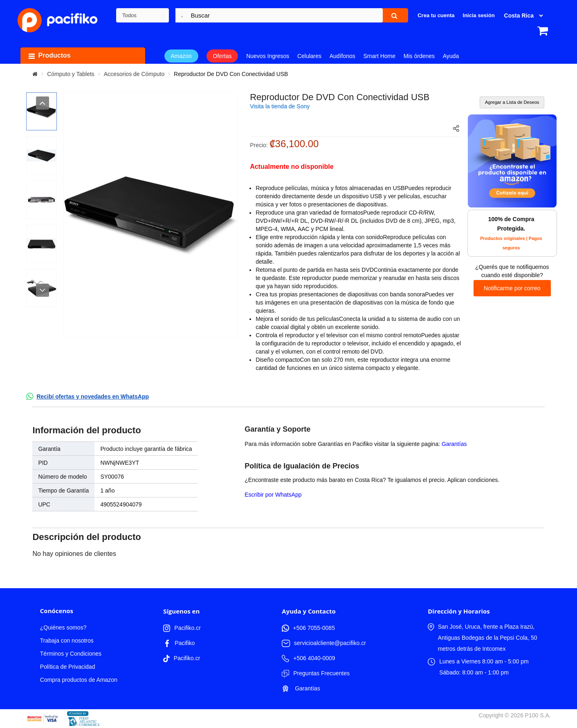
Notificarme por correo (512, 288)
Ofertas (222, 56)
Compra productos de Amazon (79, 680)
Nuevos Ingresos (268, 56)
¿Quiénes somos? (63, 627)
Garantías (454, 444)
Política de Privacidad (68, 667)
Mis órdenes (419, 56)
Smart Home (380, 56)
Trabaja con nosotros (67, 641)
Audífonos (342, 56)
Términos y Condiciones (71, 654)
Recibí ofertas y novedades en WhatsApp (93, 396)
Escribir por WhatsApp (273, 495)
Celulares (309, 56)
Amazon (181, 56)
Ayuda (451, 56)
